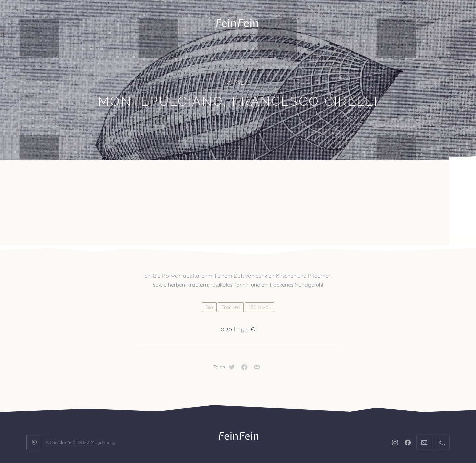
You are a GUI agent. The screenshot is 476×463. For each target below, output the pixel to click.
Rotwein (238, 83)
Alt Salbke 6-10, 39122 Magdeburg (80, 391)
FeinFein (246, 439)
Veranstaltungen (158, 177)
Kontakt (221, 177)
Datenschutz (266, 418)
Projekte (94, 177)
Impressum (222, 418)
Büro (47, 177)
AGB (300, 418)
